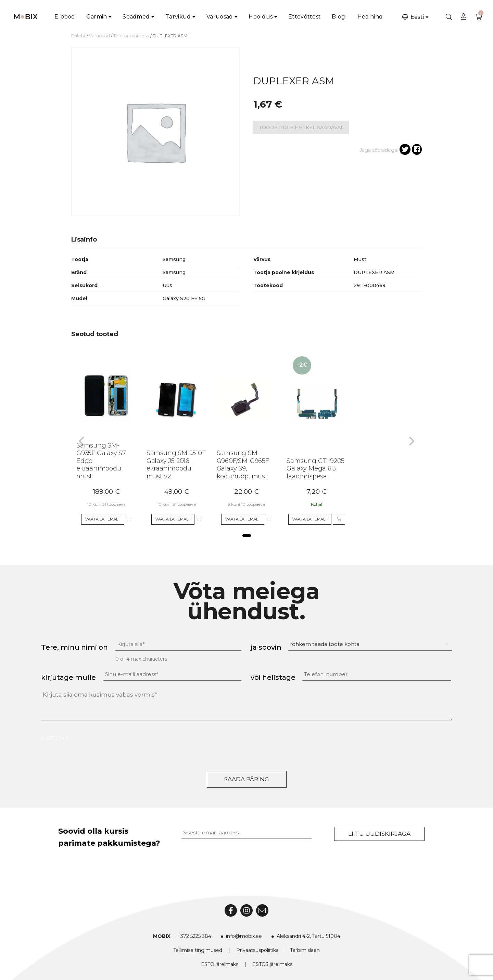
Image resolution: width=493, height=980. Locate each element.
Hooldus (261, 17)
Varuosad (220, 17)
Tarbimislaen (305, 950)
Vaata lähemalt (103, 519)
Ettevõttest (305, 17)
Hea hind (370, 17)
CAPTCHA (55, 739)
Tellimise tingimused (198, 950)
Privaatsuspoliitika (257, 950)
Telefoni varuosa (131, 36)
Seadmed (136, 17)
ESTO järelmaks (220, 964)
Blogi (339, 17)
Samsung (174, 272)
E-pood (65, 17)
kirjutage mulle (68, 677)
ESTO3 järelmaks (272, 964)
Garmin (97, 17)
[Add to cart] (339, 519)
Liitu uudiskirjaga (379, 834)
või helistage (273, 677)
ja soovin (266, 647)
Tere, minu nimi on (74, 647)
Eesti (413, 17)
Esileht (78, 36)
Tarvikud (178, 17)
